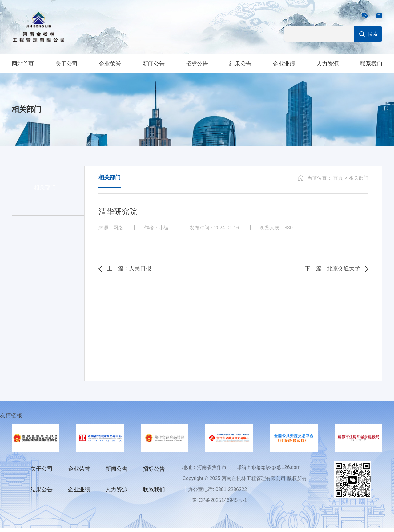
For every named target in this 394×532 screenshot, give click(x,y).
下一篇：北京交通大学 (332, 273)
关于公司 (66, 64)
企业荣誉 (110, 64)
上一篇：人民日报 (130, 273)
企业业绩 (284, 64)
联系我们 (371, 64)
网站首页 (23, 64)
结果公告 (240, 64)
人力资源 (328, 64)
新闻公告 (154, 64)
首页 (338, 181)
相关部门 (359, 181)
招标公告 (197, 64)
